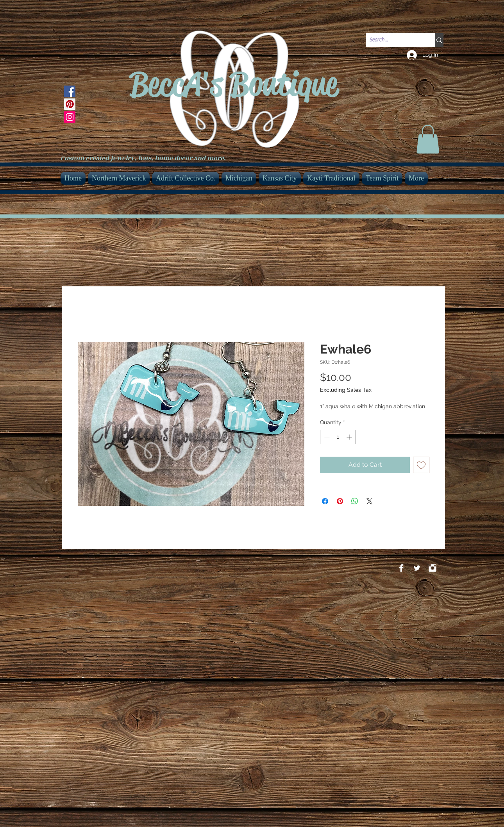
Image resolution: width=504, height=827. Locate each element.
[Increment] (350, 437)
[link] (428, 139)
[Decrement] (326, 437)
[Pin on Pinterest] (340, 501)
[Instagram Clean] (433, 568)
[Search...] (394, 40)
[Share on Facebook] (325, 501)
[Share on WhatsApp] (355, 501)
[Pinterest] (70, 104)
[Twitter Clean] (417, 568)
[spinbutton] (338, 437)
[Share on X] (370, 501)
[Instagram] (70, 117)
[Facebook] (70, 91)
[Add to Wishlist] (421, 465)
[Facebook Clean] (401, 568)
